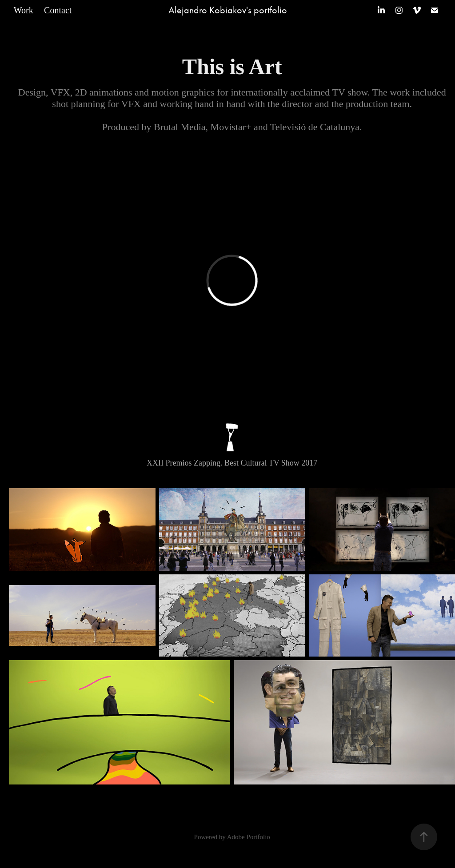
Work (24, 10)
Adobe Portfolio (249, 837)
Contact (58, 10)
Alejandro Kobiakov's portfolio (228, 10)
